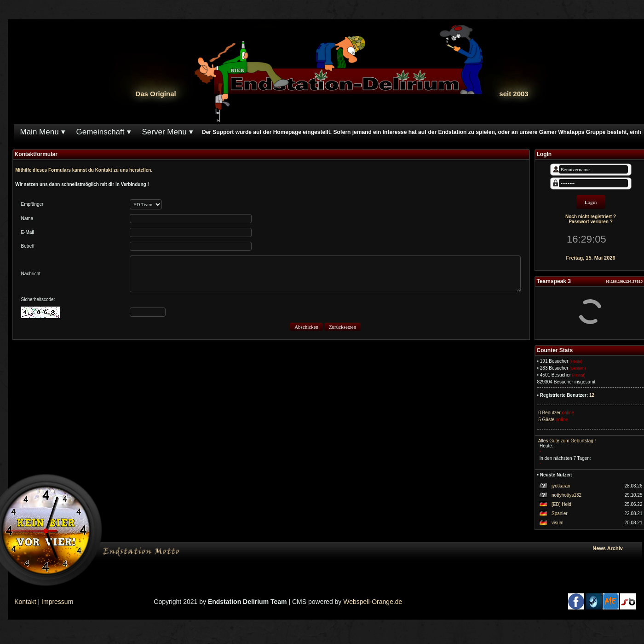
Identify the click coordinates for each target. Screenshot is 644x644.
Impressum (57, 602)
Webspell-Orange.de (373, 602)
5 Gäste (546, 420)
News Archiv (615, 548)
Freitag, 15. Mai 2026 (591, 258)
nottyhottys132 (566, 495)
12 (592, 395)
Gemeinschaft (101, 132)
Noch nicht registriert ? (591, 217)
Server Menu (164, 132)
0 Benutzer (549, 413)
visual (558, 523)
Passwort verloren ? (591, 222)
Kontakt (25, 602)
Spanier (559, 513)
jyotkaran (561, 486)
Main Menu (40, 132)
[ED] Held (561, 504)
